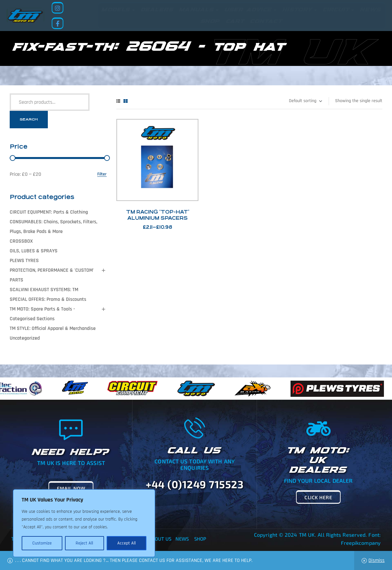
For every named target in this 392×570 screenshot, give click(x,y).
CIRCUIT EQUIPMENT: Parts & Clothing (49, 212)
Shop (200, 539)
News (182, 539)
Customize (42, 543)
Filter (102, 174)
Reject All (84, 543)
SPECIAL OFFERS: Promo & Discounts (48, 299)
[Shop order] (305, 101)
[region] (84, 523)
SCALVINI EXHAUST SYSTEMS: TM (44, 290)
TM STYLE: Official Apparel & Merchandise (53, 328)
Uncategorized (25, 338)
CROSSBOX (21, 241)
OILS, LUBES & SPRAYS (34, 251)
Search (29, 119)
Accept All (127, 543)
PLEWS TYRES (24, 261)
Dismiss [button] (376, 560)
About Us (160, 539)
